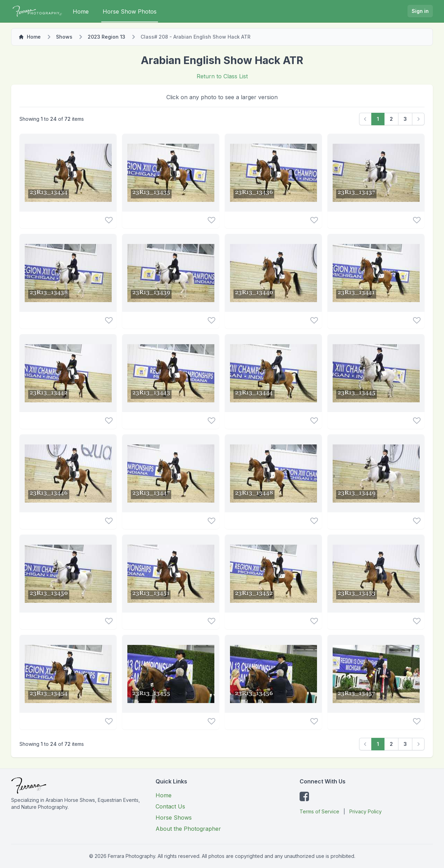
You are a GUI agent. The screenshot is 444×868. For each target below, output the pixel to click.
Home (81, 11)
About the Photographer (188, 829)
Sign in (420, 11)
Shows (64, 37)
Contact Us (170, 806)
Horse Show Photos (130, 11)
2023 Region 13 (106, 37)
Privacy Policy (366, 811)
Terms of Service (319, 811)
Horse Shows (174, 818)
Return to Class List (222, 76)
